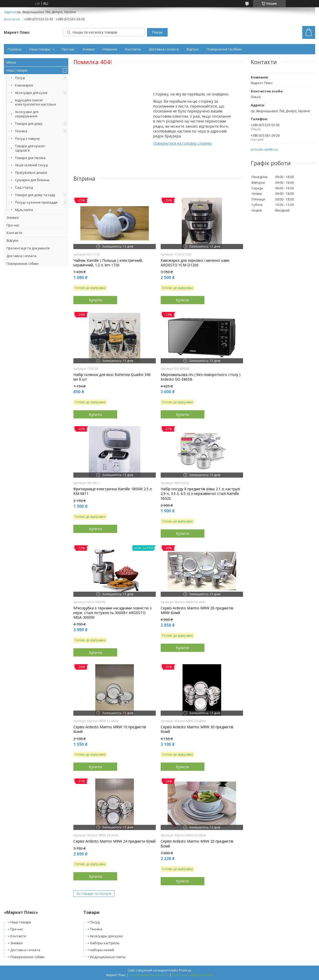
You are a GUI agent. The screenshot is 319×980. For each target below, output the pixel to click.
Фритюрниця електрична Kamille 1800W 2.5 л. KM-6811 (113, 491)
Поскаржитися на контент (149, 975)
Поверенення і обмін (27, 957)
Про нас (68, 49)
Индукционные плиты (108, 957)
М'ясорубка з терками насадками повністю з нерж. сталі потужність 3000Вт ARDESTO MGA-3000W (113, 613)
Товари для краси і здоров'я (30, 148)
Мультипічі (24, 210)
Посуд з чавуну (27, 138)
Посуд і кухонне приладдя (36, 202)
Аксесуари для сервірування (27, 114)
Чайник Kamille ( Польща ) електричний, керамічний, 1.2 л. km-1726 (108, 263)
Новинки (110, 49)
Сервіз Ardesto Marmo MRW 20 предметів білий (197, 844)
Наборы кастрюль (105, 943)
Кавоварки (24, 85)
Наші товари (40, 49)
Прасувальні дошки (31, 172)
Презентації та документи (28, 248)
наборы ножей (102, 950)
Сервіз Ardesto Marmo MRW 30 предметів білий (197, 729)
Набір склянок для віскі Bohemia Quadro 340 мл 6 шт (112, 377)
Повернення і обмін (23, 264)
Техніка (21, 131)
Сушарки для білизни (32, 180)
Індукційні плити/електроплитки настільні (35, 102)
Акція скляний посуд (31, 165)
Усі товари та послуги (94, 894)
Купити (95, 300)
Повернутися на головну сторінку (183, 143)
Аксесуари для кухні (31, 93)
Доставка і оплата (164, 49)
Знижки (89, 49)
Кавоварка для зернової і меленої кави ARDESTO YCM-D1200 (195, 263)
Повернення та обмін (224, 49)
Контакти (133, 49)
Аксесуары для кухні (106, 936)
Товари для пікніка (30, 158)
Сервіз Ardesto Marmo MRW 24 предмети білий (114, 841)
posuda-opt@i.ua (264, 149)
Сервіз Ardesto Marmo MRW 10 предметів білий (110, 729)
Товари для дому (29, 124)
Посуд (20, 78)
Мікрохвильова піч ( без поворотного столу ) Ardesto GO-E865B (201, 377)
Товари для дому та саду (35, 195)
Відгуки (193, 49)
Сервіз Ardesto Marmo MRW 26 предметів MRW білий (197, 610)
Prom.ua (185, 970)
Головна (15, 49)
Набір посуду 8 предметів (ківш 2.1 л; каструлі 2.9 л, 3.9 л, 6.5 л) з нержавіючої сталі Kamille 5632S (200, 494)
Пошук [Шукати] (157, 32)
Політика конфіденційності (193, 975)
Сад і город (24, 187)
